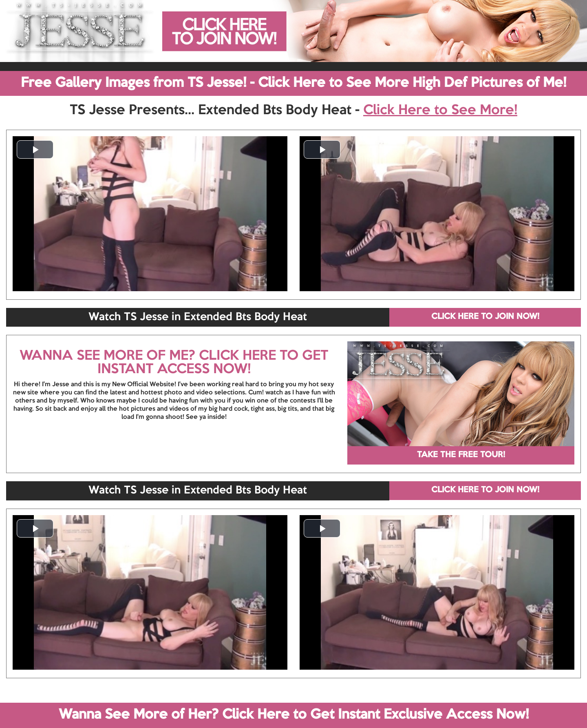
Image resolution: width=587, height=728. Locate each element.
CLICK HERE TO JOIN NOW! (485, 317)
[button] (35, 149)
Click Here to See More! (440, 111)
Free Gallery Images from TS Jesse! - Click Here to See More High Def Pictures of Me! (293, 83)
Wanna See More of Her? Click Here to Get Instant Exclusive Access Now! (294, 715)
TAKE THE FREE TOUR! (461, 455)
